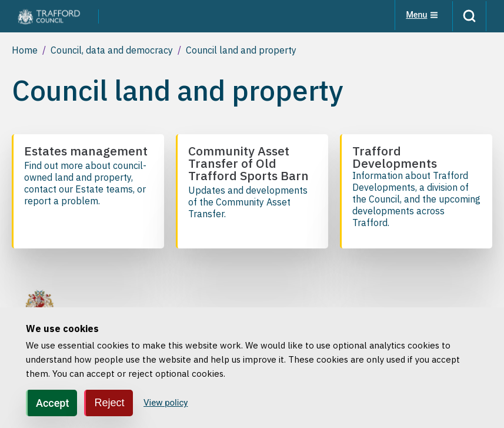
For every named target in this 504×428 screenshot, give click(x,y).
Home (25, 50)
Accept (52, 403)
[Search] (468, 16)
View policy (166, 403)
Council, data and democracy (112, 50)
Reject (109, 403)
